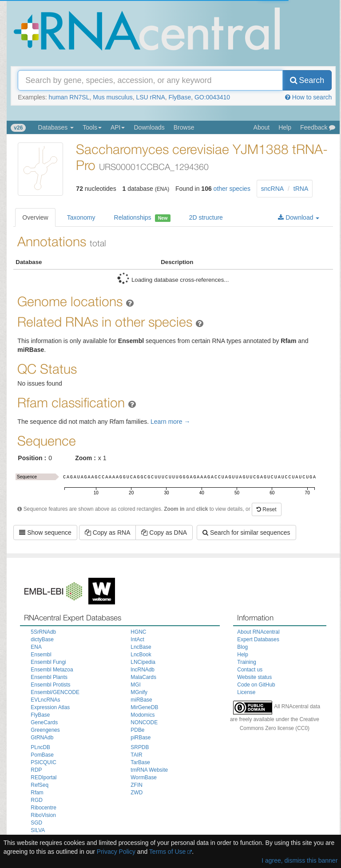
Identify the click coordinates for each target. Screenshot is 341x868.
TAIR (136, 755)
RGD (36, 800)
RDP (36, 770)
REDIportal (44, 777)
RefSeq (40, 785)
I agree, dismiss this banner (299, 860)
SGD (36, 823)
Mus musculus (113, 97)
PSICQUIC (43, 762)
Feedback (318, 127)
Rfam (37, 793)
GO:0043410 (212, 97)
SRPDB (140, 747)
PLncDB (40, 747)
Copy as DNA (164, 533)
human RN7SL (69, 97)
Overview (35, 217)
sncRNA (272, 189)
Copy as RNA (108, 533)
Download (299, 217)
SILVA (38, 830)
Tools (92, 127)
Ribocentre (44, 808)
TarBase (140, 762)
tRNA (301, 189)
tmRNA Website (149, 770)
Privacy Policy (116, 852)
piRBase (141, 738)
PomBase (42, 755)
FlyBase (180, 97)
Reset (267, 509)
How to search (308, 97)
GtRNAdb (42, 738)
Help (285, 127)
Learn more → (170, 422)
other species (232, 189)
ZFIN (136, 785)
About (262, 127)
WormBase (144, 777)
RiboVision (43, 815)
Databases (56, 127)
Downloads (149, 127)
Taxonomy (81, 217)
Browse (184, 127)
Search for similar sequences (246, 533)
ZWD (137, 793)
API (118, 127)
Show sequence (45, 533)
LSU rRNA (150, 97)
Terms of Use (167, 852)
